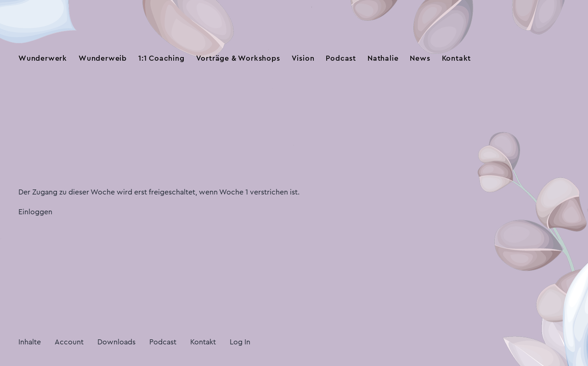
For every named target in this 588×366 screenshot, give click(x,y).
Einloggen (35, 212)
